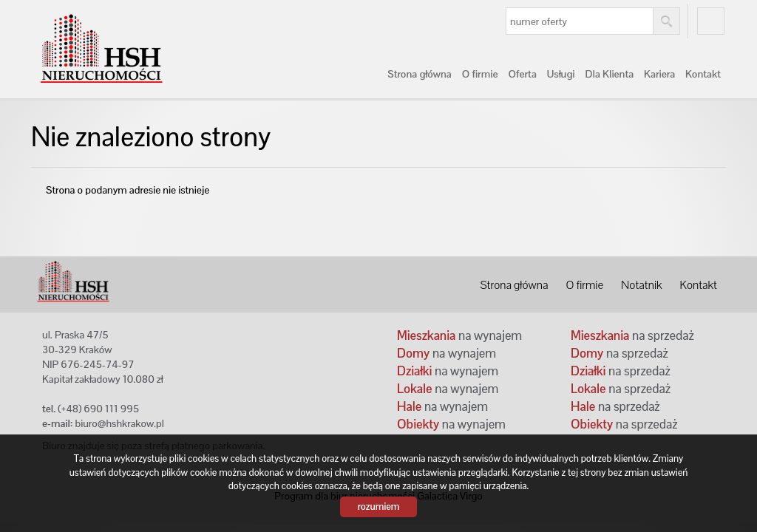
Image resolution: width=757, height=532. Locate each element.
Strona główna (420, 74)
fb (711, 21)
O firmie (480, 74)
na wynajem (459, 335)
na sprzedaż (632, 335)
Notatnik (641, 285)
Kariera (659, 74)
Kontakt (703, 74)
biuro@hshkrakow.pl (119, 423)
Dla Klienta (610, 74)
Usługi (561, 74)
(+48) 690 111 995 (98, 409)
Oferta (522, 74)
